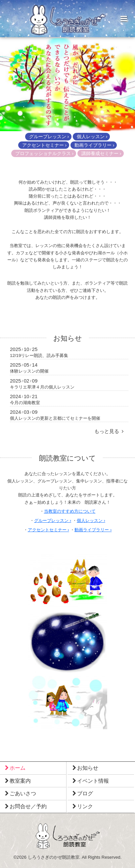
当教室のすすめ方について (70, 511)
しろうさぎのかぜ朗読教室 (54, 857)
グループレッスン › (49, 136)
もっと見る (109, 431)
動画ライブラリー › (94, 145)
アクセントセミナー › (45, 145)
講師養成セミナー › (101, 153)
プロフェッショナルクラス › (45, 153)
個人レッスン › (92, 136)
